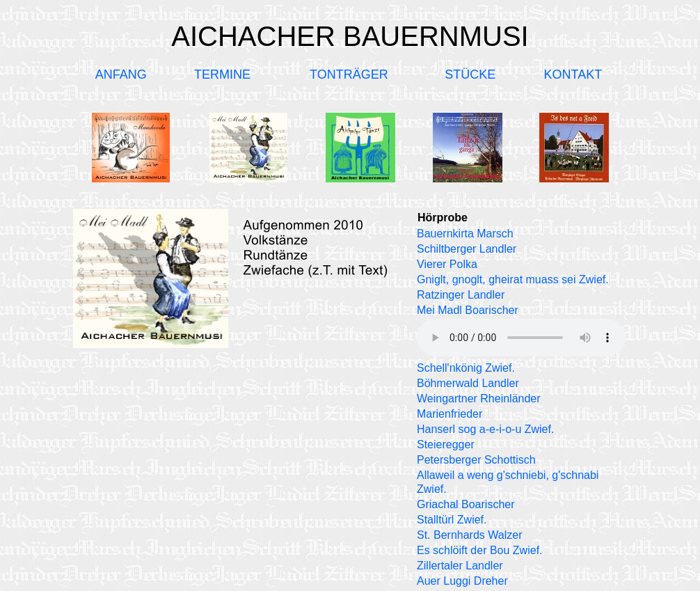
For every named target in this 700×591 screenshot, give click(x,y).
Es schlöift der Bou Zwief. (480, 550)
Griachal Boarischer (466, 504)
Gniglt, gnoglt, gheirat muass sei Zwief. (513, 279)
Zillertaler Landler (460, 566)
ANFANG (121, 74)
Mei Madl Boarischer (468, 310)
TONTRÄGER (349, 74)
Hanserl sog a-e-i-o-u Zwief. (485, 429)
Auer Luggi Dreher (462, 581)
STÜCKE (470, 74)
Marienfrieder (450, 414)
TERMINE (222, 74)
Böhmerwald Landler (468, 383)
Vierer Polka (447, 264)
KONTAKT (573, 74)
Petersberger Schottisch (476, 460)
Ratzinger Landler (461, 295)
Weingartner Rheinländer (479, 399)
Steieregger (446, 444)
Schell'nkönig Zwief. (466, 368)
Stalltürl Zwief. (452, 520)
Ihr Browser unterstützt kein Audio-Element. (521, 338)
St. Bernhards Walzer (469, 535)
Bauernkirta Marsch (465, 234)
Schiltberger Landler (467, 249)
